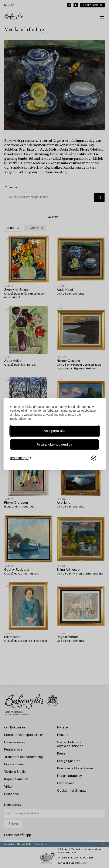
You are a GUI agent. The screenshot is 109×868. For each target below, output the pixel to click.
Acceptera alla (54, 431)
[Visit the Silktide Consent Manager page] (94, 458)
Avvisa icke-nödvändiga (55, 444)
